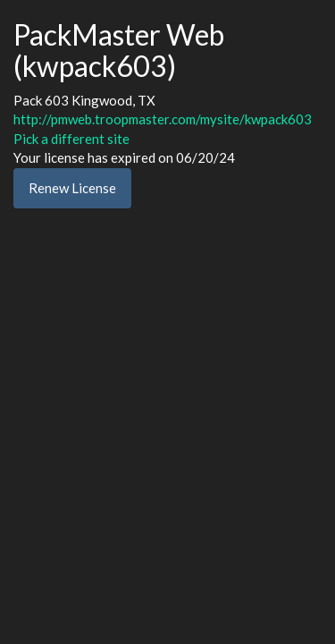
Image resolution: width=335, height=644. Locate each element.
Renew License (72, 188)
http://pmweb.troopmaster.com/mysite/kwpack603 (163, 119)
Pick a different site (71, 139)
